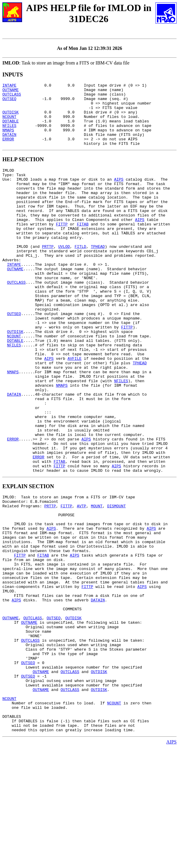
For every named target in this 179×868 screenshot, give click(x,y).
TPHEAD (98, 275)
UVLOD (64, 275)
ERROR (8, 150)
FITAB (83, 248)
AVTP (82, 582)
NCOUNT (9, 124)
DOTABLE (11, 129)
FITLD (80, 275)
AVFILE (74, 409)
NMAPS (8, 140)
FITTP (62, 248)
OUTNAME (11, 91)
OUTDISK (11, 118)
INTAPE (9, 86)
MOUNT (97, 582)
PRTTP (48, 275)
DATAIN (9, 145)
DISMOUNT (116, 582)
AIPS (119, 194)
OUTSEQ (9, 102)
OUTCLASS (12, 97)
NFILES (9, 134)
